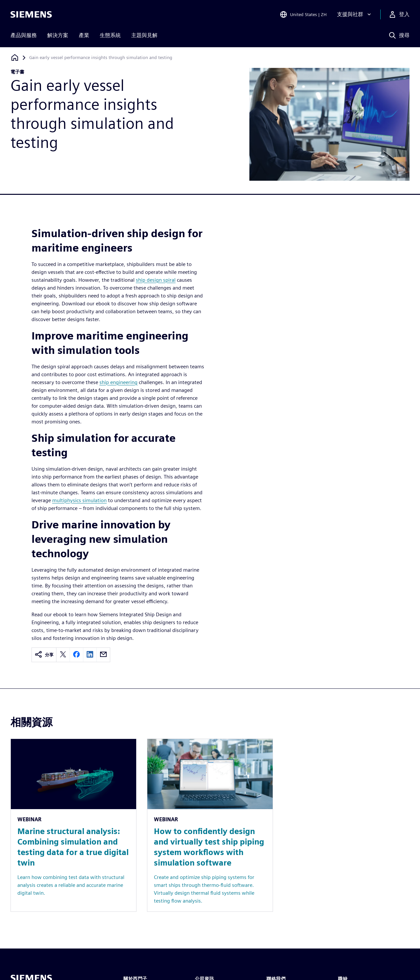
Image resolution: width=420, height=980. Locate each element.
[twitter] (63, 655)
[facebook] (76, 655)
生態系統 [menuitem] (110, 35)
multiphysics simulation (79, 500)
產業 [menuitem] (84, 35)
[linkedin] (90, 655)
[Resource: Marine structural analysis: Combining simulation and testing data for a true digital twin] (73, 825)
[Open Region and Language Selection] (303, 14)
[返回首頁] (15, 58)
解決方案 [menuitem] (58, 35)
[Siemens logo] (31, 14)
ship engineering (118, 382)
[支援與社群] (355, 14)
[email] (103, 655)
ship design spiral (156, 280)
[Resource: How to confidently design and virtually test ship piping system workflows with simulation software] (210, 825)
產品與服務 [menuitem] (24, 35)
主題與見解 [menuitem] (144, 35)
